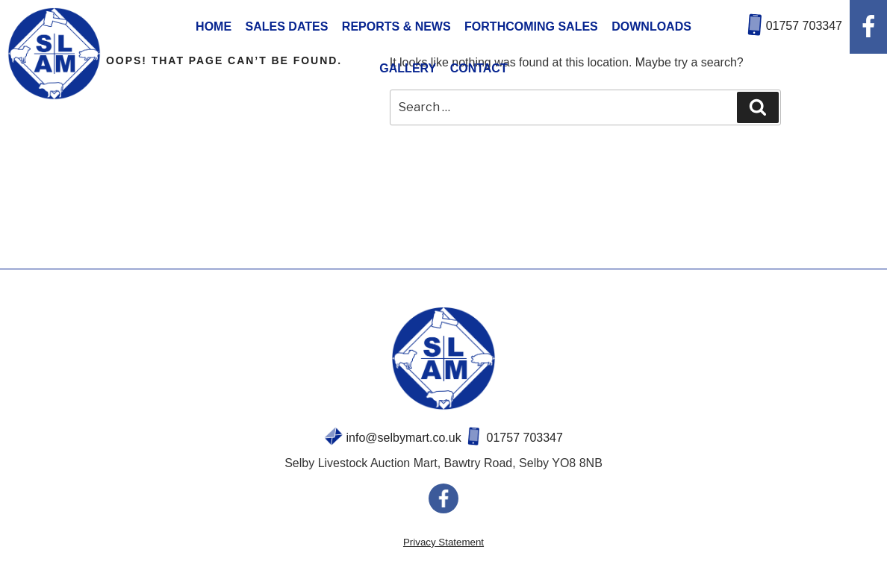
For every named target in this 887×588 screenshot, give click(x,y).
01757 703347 (793, 26)
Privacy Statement (443, 542)
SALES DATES (287, 26)
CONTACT (479, 68)
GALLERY (408, 68)
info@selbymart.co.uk (393, 436)
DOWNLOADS (651, 26)
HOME (214, 26)
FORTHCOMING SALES (531, 26)
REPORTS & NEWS (396, 26)
